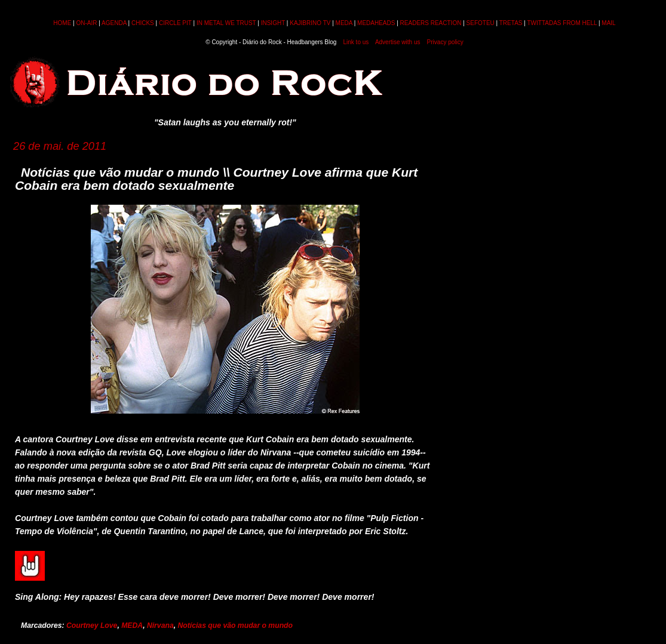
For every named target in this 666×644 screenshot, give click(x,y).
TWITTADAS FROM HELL (562, 23)
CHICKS (143, 23)
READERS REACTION (431, 23)
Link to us (356, 42)
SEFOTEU (481, 23)
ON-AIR (87, 23)
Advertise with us (398, 42)
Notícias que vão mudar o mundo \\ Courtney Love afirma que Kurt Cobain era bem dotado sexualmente (216, 179)
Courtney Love (92, 625)
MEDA (344, 23)
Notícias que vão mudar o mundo (235, 625)
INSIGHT (273, 23)
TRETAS (511, 23)
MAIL (608, 23)
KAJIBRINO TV (310, 23)
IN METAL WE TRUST (226, 23)
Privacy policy (445, 42)
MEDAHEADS (376, 23)
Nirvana (160, 625)
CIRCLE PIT (175, 23)
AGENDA (114, 23)
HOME (62, 23)
